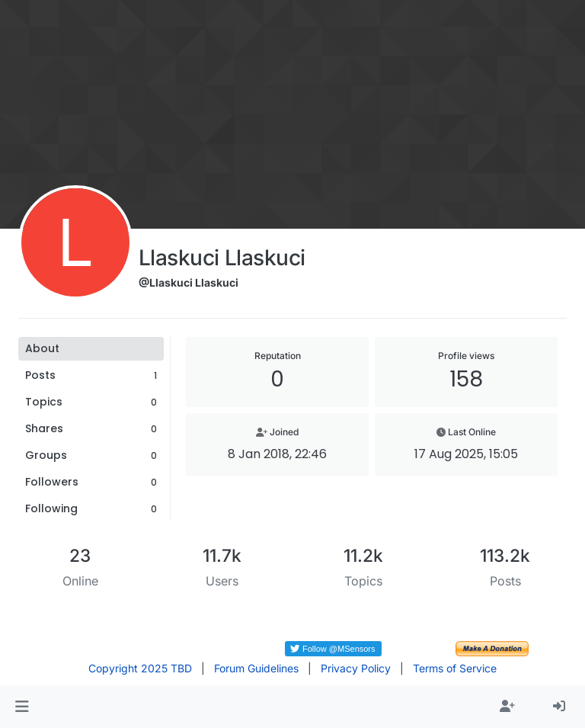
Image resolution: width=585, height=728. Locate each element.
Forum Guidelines (256, 668)
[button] (22, 707)
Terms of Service (455, 668)
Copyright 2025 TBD (140, 668)
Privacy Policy (356, 668)
